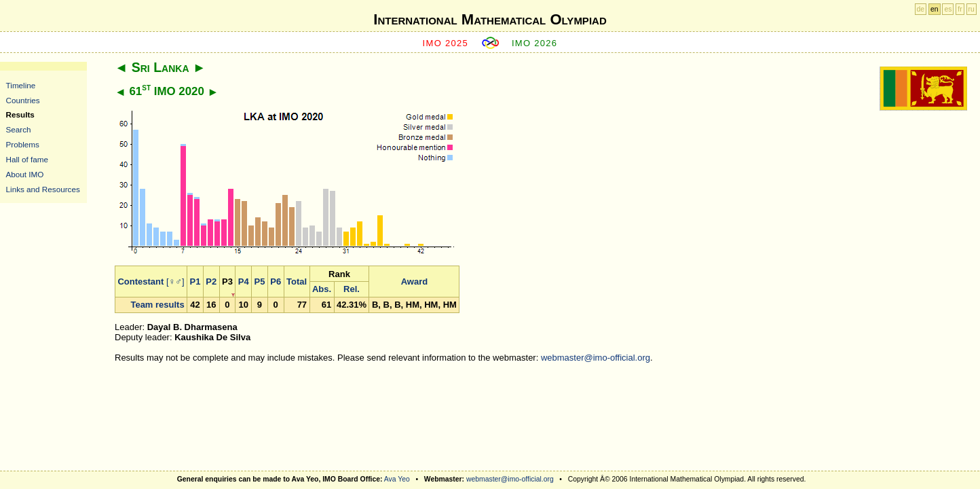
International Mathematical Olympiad (490, 19)
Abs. (322, 289)
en (935, 9)
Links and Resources (43, 189)
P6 (276, 282)
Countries (23, 100)
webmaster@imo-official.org (596, 358)
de (921, 9)
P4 (244, 282)
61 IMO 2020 (166, 91)
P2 (211, 282)
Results (20, 114)
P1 (195, 282)
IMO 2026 (535, 43)
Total (297, 282)
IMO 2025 (446, 43)
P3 (227, 282)
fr (960, 9)
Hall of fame (27, 159)
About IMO (25, 174)
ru (972, 9)
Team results (157, 305)
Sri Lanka (161, 67)
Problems (23, 144)
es (948, 9)
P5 (260, 282)
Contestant (140, 282)
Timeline (21, 85)
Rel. (352, 289)
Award (415, 282)
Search (19, 129)
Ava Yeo (397, 479)
